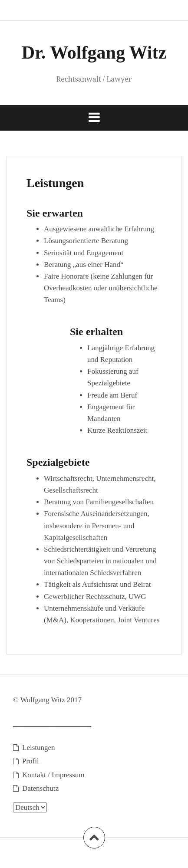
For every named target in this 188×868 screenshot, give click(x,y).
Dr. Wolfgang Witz (94, 53)
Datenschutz (40, 788)
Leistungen (39, 748)
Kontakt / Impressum (53, 775)
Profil (31, 761)
